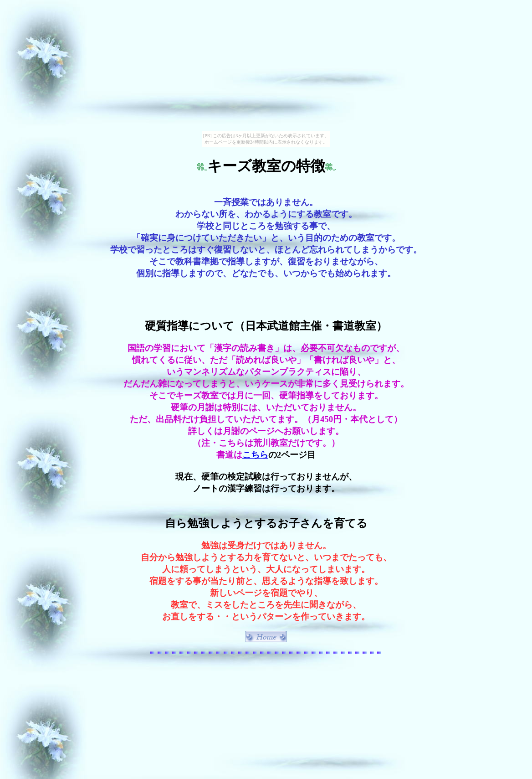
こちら (255, 455)
